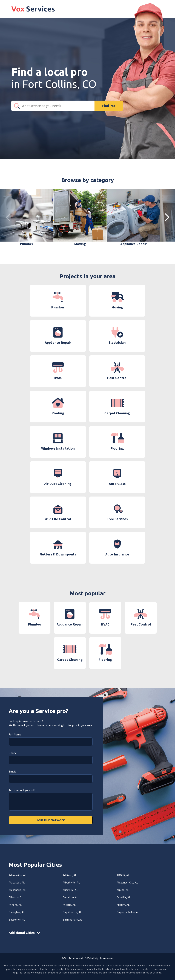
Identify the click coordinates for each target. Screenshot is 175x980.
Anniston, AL (70, 897)
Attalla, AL (69, 905)
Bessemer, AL (17, 920)
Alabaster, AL (17, 883)
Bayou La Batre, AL (128, 912)
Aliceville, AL (70, 890)
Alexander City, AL (127, 883)
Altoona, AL (16, 897)
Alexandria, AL (17, 890)
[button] (167, 218)
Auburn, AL (123, 905)
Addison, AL (70, 875)
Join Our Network (51, 820)
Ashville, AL (124, 897)
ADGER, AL (123, 875)
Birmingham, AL (72, 920)
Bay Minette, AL (72, 912)
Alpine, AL (123, 890)
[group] (27, 218)
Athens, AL (15, 905)
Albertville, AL (71, 883)
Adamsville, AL (17, 875)
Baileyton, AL (17, 912)
